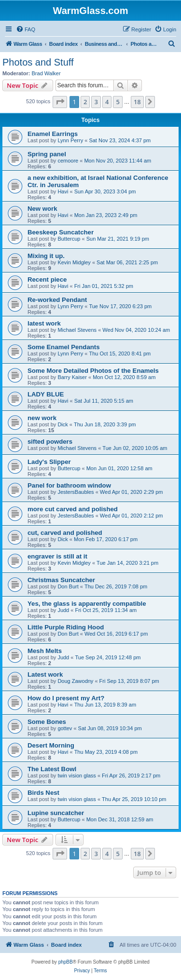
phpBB (66, 962)
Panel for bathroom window (69, 485)
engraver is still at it (57, 556)
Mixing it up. (46, 256)
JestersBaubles (76, 492)
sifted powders (50, 442)
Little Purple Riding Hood (66, 627)
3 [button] (96, 102)
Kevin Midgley (74, 262)
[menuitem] (26, 29)
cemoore (68, 161)
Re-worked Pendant (57, 300)
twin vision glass (77, 776)
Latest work (45, 674)
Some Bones (47, 722)
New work (42, 209)
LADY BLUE (46, 394)
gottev (65, 728)
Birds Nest (43, 793)
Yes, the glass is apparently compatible (87, 604)
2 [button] (85, 102)
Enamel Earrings (53, 134)
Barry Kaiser (72, 377)
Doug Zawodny (75, 681)
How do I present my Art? (66, 698)
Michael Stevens (77, 330)
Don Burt (68, 586)
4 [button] (107, 102)
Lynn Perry (70, 140)
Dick (63, 424)
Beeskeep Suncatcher (61, 232)
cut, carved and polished (65, 533)
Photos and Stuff (38, 62)
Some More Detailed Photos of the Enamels (93, 371)
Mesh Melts (45, 651)
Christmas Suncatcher (61, 580)
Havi (63, 191)
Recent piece (47, 279)
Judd (63, 610)
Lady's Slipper (49, 462)
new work (42, 418)
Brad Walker (46, 73)
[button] (60, 102)
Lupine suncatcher (56, 813)
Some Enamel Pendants (64, 347)
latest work (44, 323)
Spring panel (47, 154)
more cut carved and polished (73, 509)
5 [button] (118, 102)
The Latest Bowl (52, 769)
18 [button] (137, 102)
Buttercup (69, 239)
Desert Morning (51, 745)
